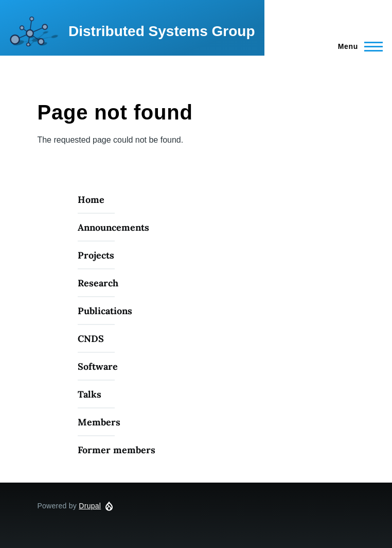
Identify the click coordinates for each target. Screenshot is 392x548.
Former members (117, 450)
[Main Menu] (357, 46)
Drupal (90, 506)
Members (99, 422)
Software (98, 366)
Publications (105, 311)
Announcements (113, 227)
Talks (90, 394)
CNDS (91, 339)
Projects (96, 255)
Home (91, 200)
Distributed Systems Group (162, 31)
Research (98, 283)
